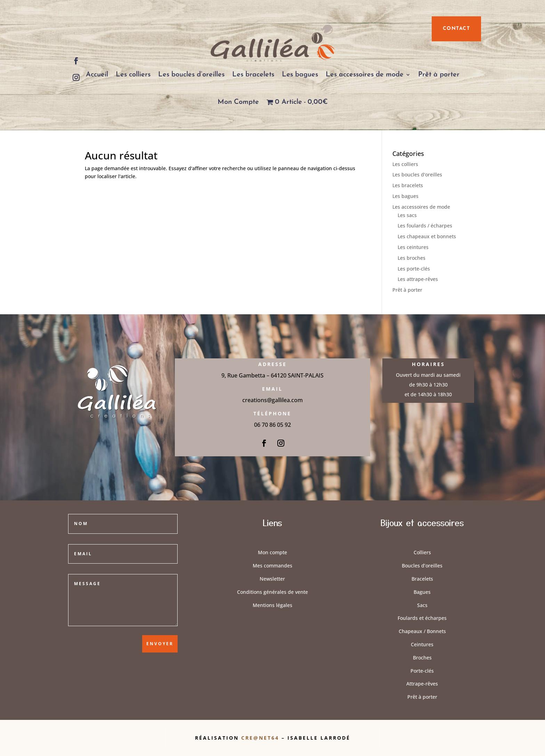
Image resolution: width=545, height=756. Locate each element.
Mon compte (272, 552)
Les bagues (300, 75)
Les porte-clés (414, 269)
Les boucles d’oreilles (191, 75)
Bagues (422, 592)
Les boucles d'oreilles (417, 175)
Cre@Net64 (261, 738)
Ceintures (422, 644)
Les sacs (407, 215)
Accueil (97, 75)
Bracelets (422, 579)
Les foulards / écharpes (425, 226)
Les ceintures (413, 247)
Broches (422, 658)
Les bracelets (253, 75)
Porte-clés (422, 671)
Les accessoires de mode (365, 75)
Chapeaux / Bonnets (422, 631)
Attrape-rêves (422, 684)
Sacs (422, 605)
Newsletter (272, 579)
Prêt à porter (439, 75)
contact (457, 29)
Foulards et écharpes (422, 618)
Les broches (412, 258)
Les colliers (133, 75)
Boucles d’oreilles (422, 566)
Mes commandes (272, 566)
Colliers (422, 552)
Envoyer (160, 644)
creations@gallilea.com (272, 400)
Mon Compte (238, 102)
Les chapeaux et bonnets (427, 236)
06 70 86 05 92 (272, 425)
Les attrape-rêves (418, 279)
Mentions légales (272, 605)
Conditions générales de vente (272, 592)
